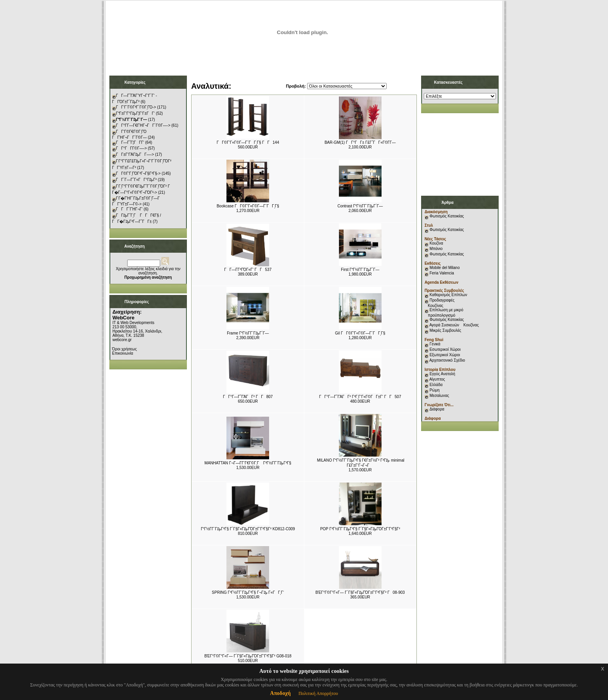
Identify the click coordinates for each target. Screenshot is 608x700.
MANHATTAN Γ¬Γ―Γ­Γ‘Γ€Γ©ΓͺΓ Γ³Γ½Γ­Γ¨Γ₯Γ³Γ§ (248, 463)
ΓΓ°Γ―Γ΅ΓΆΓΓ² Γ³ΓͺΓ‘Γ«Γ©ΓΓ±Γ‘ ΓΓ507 (360, 397)
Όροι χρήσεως (124, 349)
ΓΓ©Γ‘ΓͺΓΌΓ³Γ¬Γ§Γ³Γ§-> (138, 173)
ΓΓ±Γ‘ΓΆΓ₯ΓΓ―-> (135, 154)
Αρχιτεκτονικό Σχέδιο (447, 360)
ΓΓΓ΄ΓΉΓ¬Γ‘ (129, 209)
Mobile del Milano (445, 268)
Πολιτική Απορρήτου (318, 693)
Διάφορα (437, 409)
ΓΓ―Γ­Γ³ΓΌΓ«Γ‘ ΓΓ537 (248, 270)
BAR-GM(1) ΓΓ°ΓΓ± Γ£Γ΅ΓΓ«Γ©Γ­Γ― (360, 142)
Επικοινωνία (123, 353)
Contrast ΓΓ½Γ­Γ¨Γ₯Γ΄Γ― (360, 206)
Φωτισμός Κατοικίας (447, 216)
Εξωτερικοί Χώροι (445, 355)
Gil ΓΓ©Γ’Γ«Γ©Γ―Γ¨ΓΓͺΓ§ (360, 333)
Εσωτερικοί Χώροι (445, 349)
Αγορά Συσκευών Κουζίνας (454, 325)
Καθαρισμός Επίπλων (448, 295)
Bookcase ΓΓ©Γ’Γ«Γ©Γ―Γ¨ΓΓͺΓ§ (248, 206)
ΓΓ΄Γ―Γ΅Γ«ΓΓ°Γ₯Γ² (136, 180)
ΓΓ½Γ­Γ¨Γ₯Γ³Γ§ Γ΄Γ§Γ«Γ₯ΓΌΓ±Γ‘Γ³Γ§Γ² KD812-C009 (248, 529)
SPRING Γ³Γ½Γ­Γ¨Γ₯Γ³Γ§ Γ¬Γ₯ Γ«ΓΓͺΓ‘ (248, 592)
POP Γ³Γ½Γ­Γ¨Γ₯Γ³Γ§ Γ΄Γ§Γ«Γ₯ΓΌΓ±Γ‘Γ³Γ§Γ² (360, 529)
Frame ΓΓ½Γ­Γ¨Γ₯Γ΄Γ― (248, 333)
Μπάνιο (436, 249)
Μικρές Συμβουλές (446, 330)
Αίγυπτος (437, 379)
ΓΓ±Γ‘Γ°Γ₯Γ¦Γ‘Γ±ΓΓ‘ (135, 113)
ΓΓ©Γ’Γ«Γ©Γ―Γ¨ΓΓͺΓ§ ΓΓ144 (248, 142)
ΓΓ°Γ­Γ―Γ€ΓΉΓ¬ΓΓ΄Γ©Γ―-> (143, 125)
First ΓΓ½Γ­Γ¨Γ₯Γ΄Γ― (360, 270)
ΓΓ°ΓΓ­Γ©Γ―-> (131, 148)
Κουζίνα (436, 243)
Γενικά (435, 344)
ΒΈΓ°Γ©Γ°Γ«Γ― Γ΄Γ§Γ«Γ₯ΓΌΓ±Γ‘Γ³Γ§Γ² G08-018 (248, 656)
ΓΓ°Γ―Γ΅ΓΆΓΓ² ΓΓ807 (248, 397)
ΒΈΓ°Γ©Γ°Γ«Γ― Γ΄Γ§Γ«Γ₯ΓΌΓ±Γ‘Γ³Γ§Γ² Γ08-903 (360, 592)
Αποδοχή (280, 693)
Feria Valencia (442, 273)
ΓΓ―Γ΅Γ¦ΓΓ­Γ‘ (130, 142)
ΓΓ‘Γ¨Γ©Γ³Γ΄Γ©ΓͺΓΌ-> (136, 107)
